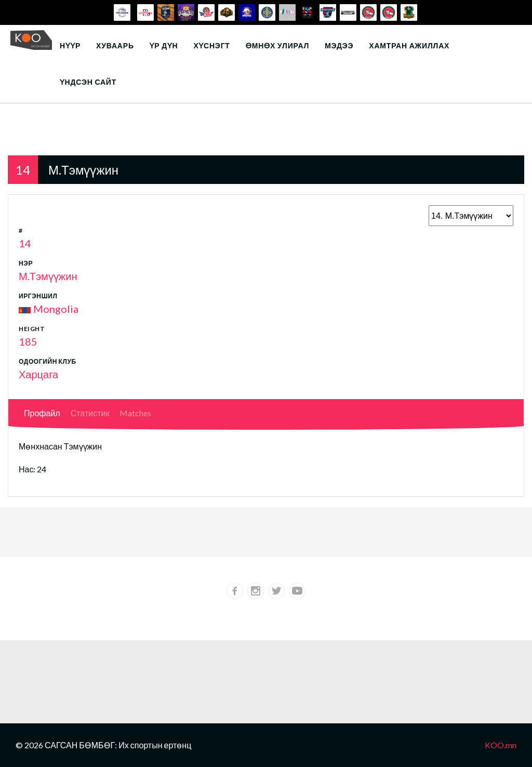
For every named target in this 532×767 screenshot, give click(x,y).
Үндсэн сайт (88, 82)
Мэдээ (339, 45)
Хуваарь (115, 45)
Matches (135, 413)
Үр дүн (164, 45)
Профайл (42, 413)
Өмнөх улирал (277, 45)
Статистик (90, 413)
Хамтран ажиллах (409, 45)
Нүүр (70, 45)
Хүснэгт (211, 45)
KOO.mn (501, 745)
